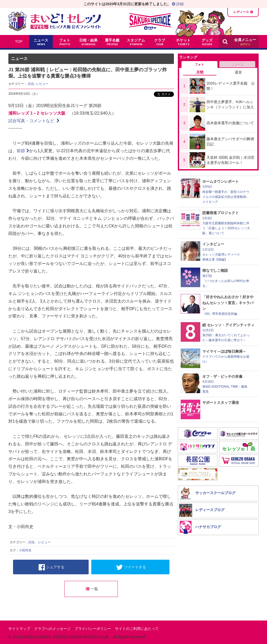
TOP (19, 42)
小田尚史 (25, 550)
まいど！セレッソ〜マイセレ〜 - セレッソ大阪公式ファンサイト (55, 21)
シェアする (51, 567)
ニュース (237, 64)
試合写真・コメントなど (34, 121)
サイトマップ (19, 629)
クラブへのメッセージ (52, 629)
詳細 (178, 4)
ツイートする (131, 567)
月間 (200, 72)
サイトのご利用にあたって (137, 629)
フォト (199, 64)
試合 (31, 84)
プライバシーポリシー (93, 629)
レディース (241, 12)
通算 (238, 72)
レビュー (42, 84)
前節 (23, 151)
